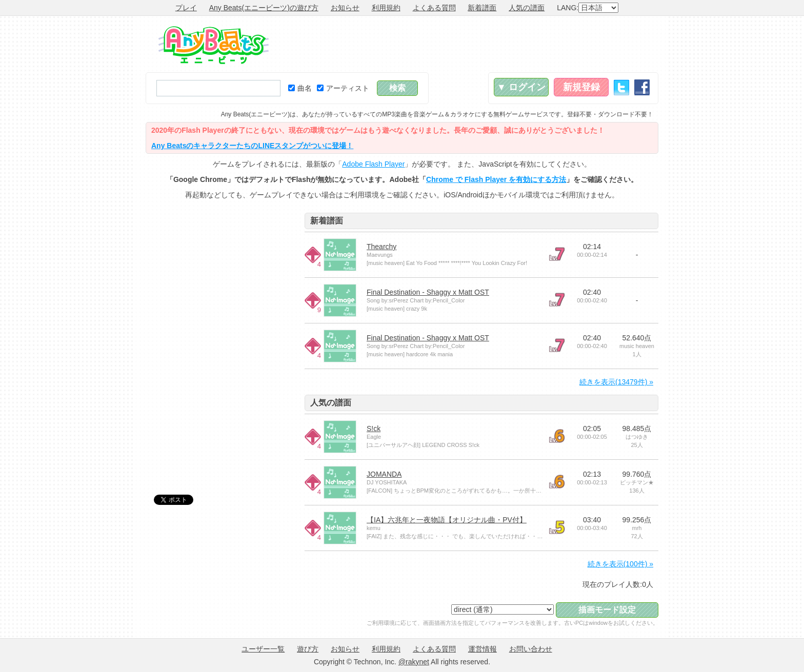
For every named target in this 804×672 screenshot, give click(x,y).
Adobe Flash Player (373, 164)
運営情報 (483, 649)
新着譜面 (482, 8)
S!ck (374, 429)
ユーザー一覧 (263, 649)
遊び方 (308, 649)
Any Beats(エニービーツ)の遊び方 (264, 8)
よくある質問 (434, 8)
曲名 (300, 88)
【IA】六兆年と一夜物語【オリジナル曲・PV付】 (447, 520)
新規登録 (581, 87)
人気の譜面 (527, 8)
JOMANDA (384, 474)
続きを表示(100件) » (620, 564)
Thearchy (381, 247)
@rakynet (414, 662)
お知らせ (345, 8)
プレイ (186, 8)
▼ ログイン (521, 87)
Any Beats (214, 45)
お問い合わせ (531, 649)
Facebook (642, 87)
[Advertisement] (472, 44)
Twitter (621, 87)
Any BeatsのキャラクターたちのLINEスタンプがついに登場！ (252, 146)
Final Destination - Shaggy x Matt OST (428, 292)
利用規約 (386, 8)
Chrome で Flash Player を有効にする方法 (496, 179)
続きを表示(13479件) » (616, 382)
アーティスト (343, 88)
